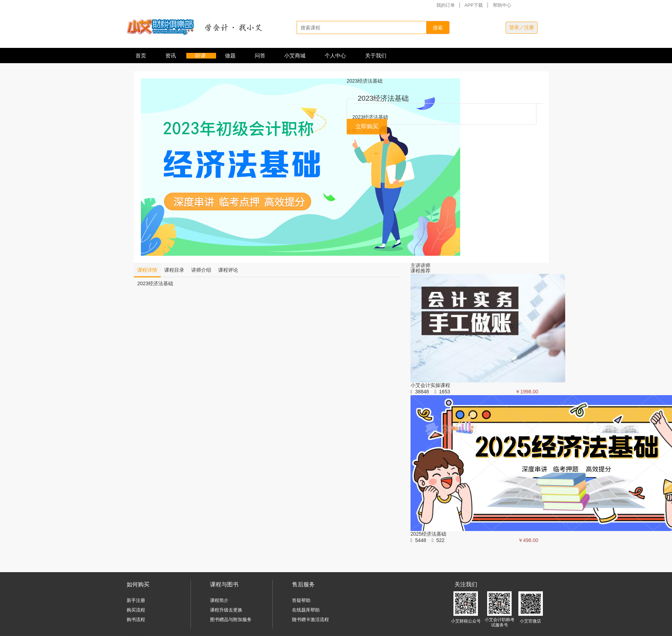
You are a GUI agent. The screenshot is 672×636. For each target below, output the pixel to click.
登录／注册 (522, 27)
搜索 (438, 28)
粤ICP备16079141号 (149, 631)
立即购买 (367, 126)
